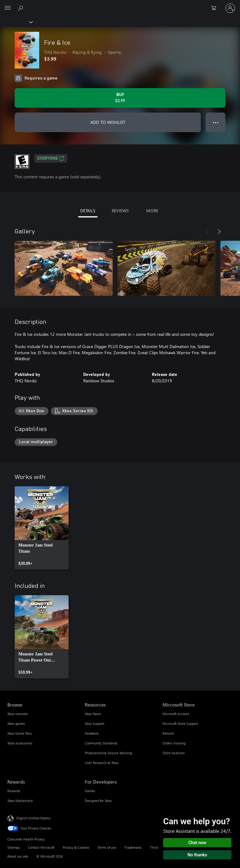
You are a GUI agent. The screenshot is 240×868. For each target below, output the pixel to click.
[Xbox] (16, 22)
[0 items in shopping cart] (216, 8)
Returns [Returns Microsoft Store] (168, 733)
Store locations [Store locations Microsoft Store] (174, 753)
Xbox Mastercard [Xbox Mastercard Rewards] (20, 801)
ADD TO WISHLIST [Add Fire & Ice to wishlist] (108, 122)
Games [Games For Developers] (90, 791)
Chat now (197, 843)
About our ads (18, 856)
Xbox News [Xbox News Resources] (93, 714)
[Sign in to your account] (230, 8)
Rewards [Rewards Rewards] (14, 791)
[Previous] (207, 232)
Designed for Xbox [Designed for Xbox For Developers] (98, 801)
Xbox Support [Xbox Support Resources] (95, 723)
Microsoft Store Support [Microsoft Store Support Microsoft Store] (180, 723)
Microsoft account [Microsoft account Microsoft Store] (176, 714)
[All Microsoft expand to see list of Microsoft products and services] (8, 8)
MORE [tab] (152, 211)
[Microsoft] (120, 5)
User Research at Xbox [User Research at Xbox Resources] (102, 763)
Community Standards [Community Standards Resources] (101, 743)
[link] (42, 528)
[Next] (219, 232)
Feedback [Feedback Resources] (92, 733)
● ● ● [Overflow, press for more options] (216, 122)
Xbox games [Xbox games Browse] (16, 723)
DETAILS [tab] (88, 211)
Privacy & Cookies (76, 847)
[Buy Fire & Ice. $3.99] (120, 98)
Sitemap (13, 847)
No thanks (197, 855)
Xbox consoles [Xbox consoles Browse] (18, 714)
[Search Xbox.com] (21, 8)
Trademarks (133, 847)
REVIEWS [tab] (120, 211)
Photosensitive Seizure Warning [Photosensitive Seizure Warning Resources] (108, 753)
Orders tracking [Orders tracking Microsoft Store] (174, 743)
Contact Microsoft (41, 847)
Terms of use (107, 847)
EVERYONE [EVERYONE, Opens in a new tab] (51, 158)
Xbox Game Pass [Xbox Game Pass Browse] (20, 733)
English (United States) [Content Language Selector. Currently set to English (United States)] (34, 818)
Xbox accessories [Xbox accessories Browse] (20, 743)
